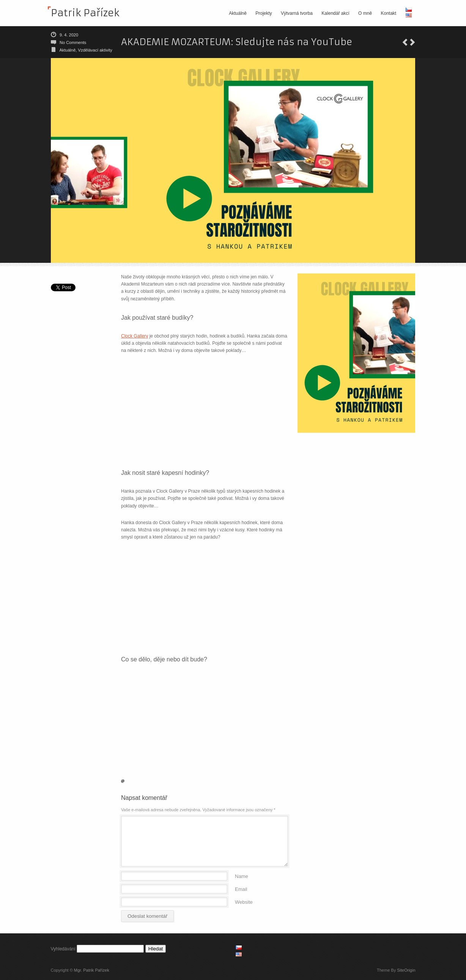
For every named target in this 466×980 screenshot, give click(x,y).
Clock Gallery (135, 336)
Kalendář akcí (335, 13)
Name (242, 876)
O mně (365, 13)
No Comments (73, 42)
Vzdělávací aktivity (95, 50)
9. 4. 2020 (69, 35)
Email (241, 889)
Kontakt (388, 13)
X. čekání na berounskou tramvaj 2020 (405, 42)
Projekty (264, 13)
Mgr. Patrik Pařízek (92, 970)
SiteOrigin (406, 970)
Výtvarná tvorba (297, 13)
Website (244, 902)
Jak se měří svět (412, 42)
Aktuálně (238, 13)
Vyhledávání (63, 949)
